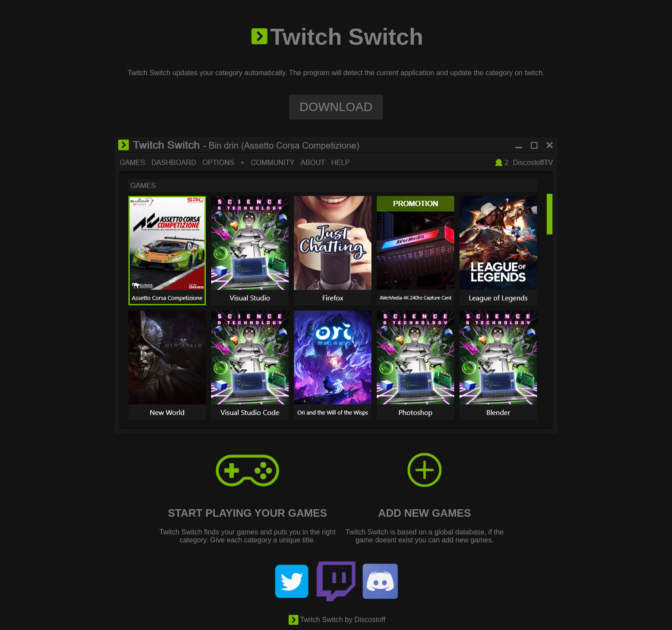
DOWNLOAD (336, 107)
